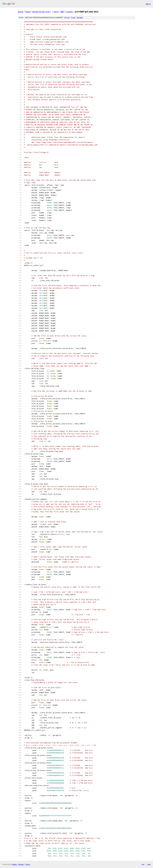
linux (28, 12)
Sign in (148, 4)
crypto (69, 12)
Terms (28, 864)
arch (56, 12)
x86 (62, 12)
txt (143, 864)
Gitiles (14, 864)
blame (80, 18)
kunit (21, 12)
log (73, 18)
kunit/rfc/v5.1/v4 (41, 12)
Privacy (21, 864)
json (149, 864)
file (67, 18)
